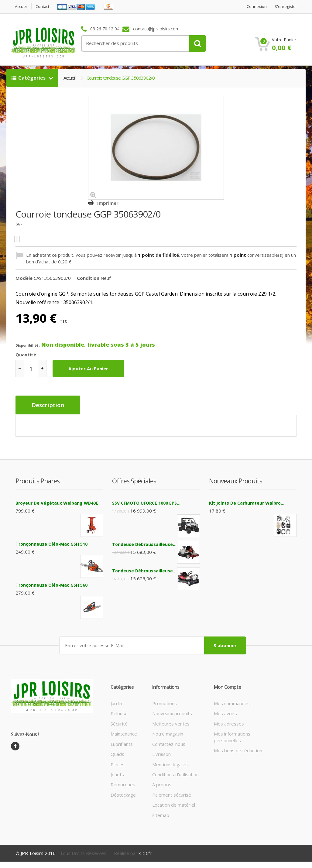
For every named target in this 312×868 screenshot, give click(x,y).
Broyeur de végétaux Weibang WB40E (57, 502)
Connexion (256, 7)
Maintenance (124, 733)
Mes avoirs (225, 713)
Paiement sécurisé (172, 794)
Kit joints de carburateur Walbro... (247, 502)
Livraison (161, 753)
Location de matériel (174, 804)
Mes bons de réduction (238, 750)
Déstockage (123, 794)
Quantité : (27, 355)
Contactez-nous (169, 743)
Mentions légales (170, 763)
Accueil (21, 7)
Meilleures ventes (171, 723)
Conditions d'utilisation (175, 774)
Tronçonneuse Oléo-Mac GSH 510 (51, 543)
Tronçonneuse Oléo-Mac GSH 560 (51, 584)
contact (43, 7)
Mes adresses (229, 723)
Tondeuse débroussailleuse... (144, 544)
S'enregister (286, 7)
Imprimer (108, 203)
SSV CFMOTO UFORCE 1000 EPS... (146, 502)
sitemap (161, 814)
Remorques (123, 784)
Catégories (29, 78)
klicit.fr (145, 853)
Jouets (117, 774)
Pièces (118, 763)
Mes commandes (232, 703)
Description (48, 405)
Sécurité (119, 723)
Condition (88, 278)
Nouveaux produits (172, 713)
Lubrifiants (122, 743)
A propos (162, 784)
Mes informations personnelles (232, 736)
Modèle (24, 278)
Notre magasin (168, 733)
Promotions (165, 703)
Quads (117, 753)
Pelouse (119, 713)
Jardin (116, 703)
